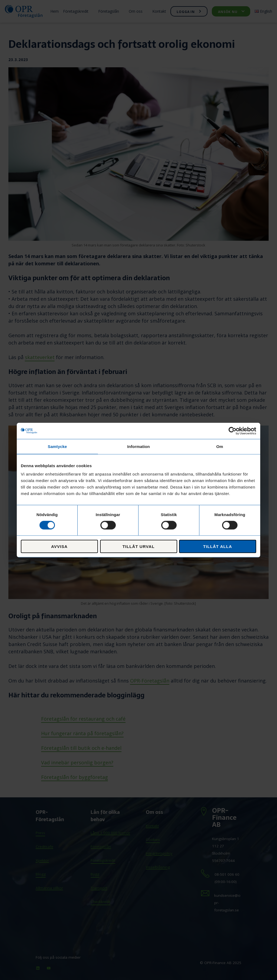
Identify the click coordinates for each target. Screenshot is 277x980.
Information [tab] (138, 446)
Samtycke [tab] (57, 446)
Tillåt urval (139, 546)
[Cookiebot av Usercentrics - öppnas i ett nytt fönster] (233, 431)
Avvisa (59, 546)
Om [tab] (220, 446)
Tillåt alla (218, 546)
